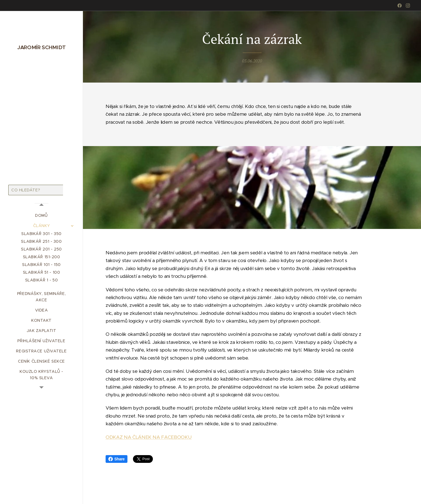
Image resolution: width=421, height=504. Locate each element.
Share (117, 459)
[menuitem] (41, 216)
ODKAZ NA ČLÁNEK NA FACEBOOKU (149, 437)
